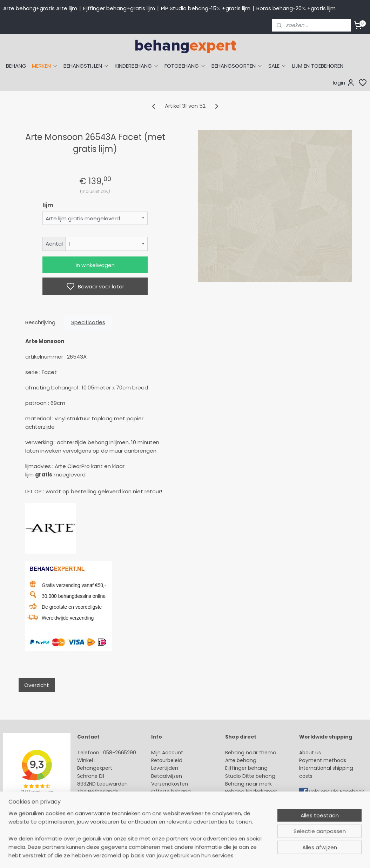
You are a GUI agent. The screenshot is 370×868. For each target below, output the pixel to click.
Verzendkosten (170, 784)
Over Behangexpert (175, 807)
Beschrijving (40, 322)
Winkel (159, 800)
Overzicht (37, 685)
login (344, 83)
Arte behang (241, 760)
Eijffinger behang (246, 768)
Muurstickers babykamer (256, 800)
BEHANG (16, 66)
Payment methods (323, 760)
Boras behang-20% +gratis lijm (296, 8)
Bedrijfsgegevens (99, 815)
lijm (48, 205)
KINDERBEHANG (137, 66)
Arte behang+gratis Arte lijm (40, 8)
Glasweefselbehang (250, 807)
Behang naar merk (248, 784)
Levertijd (162, 768)
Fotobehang (240, 815)
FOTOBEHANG (185, 66)
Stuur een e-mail (99, 800)
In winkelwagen (95, 265)
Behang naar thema (251, 753)
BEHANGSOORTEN (237, 66)
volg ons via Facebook (337, 792)
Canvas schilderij (246, 823)
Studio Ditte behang (250, 776)
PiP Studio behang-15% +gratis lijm (206, 8)
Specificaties (88, 322)
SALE (277, 66)
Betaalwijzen (167, 776)
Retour (159, 760)
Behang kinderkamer (251, 792)
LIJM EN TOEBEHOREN (318, 66)
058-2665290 (120, 753)
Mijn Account (167, 753)
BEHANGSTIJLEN (86, 66)
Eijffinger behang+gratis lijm (119, 8)
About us (310, 753)
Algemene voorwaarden (181, 815)
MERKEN (45, 66)
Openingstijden (96, 807)
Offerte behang (171, 792)
